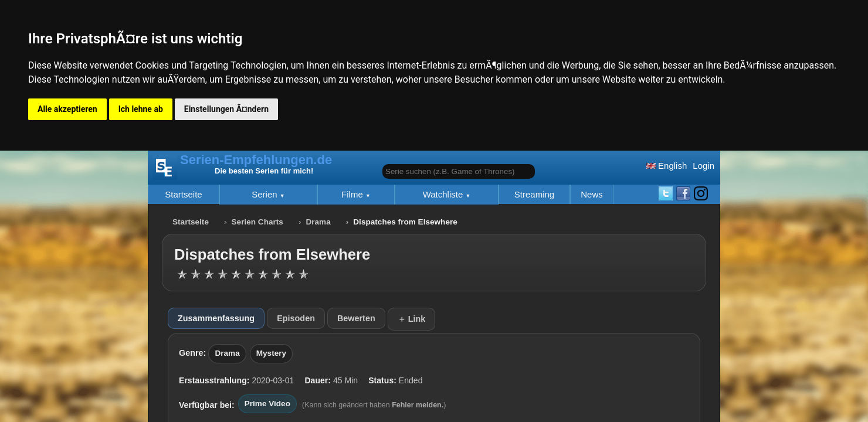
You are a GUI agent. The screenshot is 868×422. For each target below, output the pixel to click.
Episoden (296, 318)
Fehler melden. (418, 405)
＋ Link (412, 319)
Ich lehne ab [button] (141, 109)
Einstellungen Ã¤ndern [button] (226, 109)
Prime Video (267, 404)
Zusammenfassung (216, 318)
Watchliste (444, 194)
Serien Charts (257, 222)
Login (703, 166)
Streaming (534, 194)
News (592, 194)
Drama (318, 222)
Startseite (183, 194)
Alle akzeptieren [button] (67, 109)
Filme (353, 194)
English (667, 166)
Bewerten (356, 318)
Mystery (271, 353)
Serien (266, 194)
